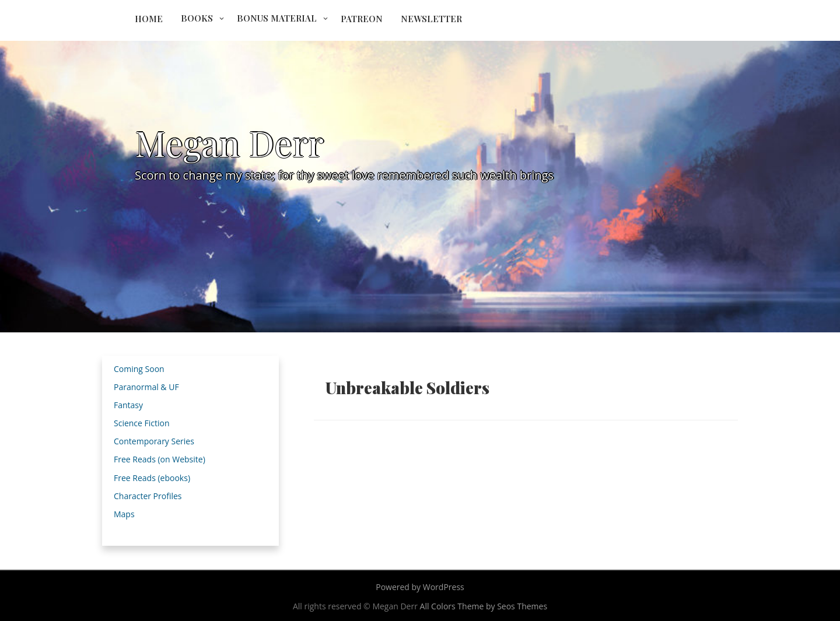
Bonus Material (277, 18)
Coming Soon (139, 369)
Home (149, 19)
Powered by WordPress (420, 587)
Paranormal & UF (146, 387)
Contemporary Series (154, 441)
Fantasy (128, 405)
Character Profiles (148, 496)
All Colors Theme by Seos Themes (484, 606)
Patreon (362, 19)
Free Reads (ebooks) (152, 478)
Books (197, 18)
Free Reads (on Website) (160, 459)
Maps (124, 514)
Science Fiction (142, 423)
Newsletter (431, 19)
